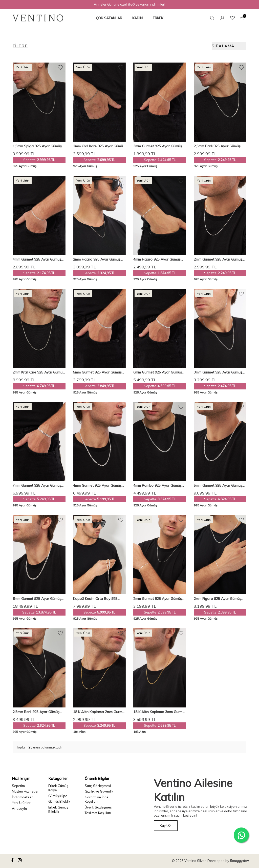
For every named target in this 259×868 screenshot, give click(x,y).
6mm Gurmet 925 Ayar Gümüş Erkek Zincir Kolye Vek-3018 (37, 599)
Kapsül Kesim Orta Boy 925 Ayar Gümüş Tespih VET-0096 (98, 599)
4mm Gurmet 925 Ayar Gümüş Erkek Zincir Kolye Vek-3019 (97, 486)
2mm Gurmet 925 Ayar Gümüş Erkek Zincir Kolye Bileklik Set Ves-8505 (158, 599)
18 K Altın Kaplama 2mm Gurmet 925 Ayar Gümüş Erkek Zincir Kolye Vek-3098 (99, 712)
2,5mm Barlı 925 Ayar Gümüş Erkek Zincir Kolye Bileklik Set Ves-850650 (36, 712)
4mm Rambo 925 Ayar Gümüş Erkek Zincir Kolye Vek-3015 (157, 486)
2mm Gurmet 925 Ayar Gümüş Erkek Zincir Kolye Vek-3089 (218, 259)
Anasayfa (19, 808)
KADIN (137, 18)
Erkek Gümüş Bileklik (58, 809)
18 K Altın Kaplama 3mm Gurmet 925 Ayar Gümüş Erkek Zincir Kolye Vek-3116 (159, 712)
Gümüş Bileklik (59, 801)
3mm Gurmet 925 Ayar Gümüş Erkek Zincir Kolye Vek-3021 (218, 372)
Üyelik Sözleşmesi (99, 807)
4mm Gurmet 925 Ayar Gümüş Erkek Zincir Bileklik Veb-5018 (37, 259)
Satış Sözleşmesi (98, 786)
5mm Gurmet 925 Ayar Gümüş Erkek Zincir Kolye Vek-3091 (218, 486)
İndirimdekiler (22, 797)
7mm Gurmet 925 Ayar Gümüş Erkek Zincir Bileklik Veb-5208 (37, 486)
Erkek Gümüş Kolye (58, 788)
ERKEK (158, 18)
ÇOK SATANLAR (109, 18)
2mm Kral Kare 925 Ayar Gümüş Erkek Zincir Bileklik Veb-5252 (99, 146)
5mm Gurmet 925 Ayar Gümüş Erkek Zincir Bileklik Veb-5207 (97, 372)
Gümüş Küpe (58, 796)
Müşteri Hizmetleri (26, 791)
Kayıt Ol (166, 825)
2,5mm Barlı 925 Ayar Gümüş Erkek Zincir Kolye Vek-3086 (217, 146)
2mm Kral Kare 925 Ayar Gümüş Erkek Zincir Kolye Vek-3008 (38, 372)
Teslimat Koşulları (98, 813)
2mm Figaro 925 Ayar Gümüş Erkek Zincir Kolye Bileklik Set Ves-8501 (217, 599)
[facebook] (13, 861)
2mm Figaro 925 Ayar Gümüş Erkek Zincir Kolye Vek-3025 (97, 259)
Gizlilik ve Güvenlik (99, 791)
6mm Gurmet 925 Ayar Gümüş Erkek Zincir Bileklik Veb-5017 (158, 372)
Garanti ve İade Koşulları (97, 799)
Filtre (20, 46)
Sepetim (18, 786)
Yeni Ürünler (21, 803)
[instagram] (20, 861)
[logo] (38, 18)
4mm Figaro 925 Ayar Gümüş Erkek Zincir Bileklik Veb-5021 (157, 259)
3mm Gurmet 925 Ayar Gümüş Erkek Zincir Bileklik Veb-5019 (158, 146)
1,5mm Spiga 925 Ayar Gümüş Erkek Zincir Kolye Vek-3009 (37, 146)
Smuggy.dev (239, 861)
